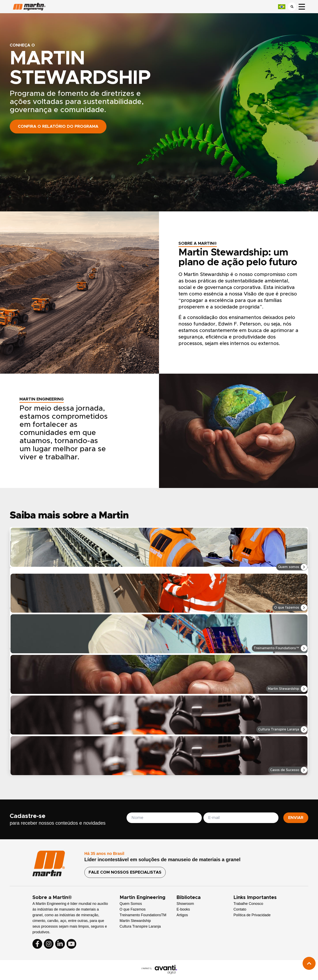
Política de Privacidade (252, 915)
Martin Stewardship (135, 921)
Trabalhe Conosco (248, 904)
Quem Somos (131, 904)
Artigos (182, 915)
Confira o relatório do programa (58, 127)
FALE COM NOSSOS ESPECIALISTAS (125, 872)
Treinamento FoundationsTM (143, 915)
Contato (240, 909)
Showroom (185, 904)
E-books (183, 909)
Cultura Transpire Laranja (140, 926)
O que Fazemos (133, 909)
